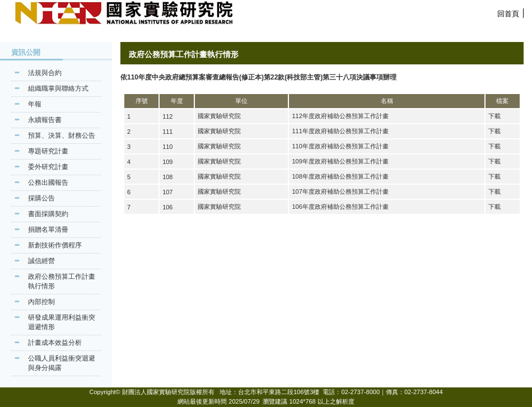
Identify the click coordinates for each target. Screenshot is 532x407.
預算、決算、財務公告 (62, 135)
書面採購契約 (48, 214)
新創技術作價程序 (55, 245)
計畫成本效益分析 (55, 343)
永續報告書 (45, 120)
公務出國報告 (48, 183)
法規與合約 (45, 73)
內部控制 (41, 302)
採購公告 (41, 198)
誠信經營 (41, 261)
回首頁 (508, 14)
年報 (35, 104)
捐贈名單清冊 (48, 230)
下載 (494, 116)
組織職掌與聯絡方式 (58, 88)
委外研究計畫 (48, 167)
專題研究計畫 (48, 151)
